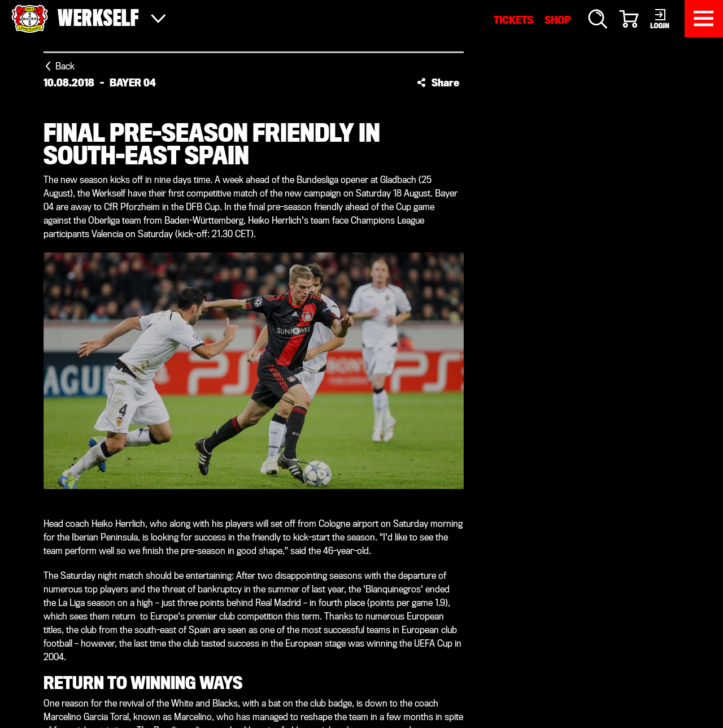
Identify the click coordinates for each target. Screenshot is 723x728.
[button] (438, 82)
